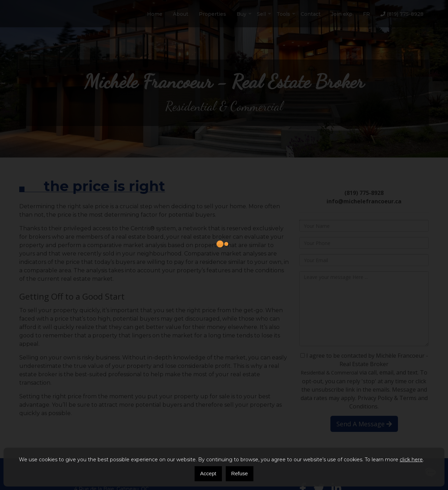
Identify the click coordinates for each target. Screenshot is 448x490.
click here (411, 460)
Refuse (240, 473)
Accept (208, 473)
